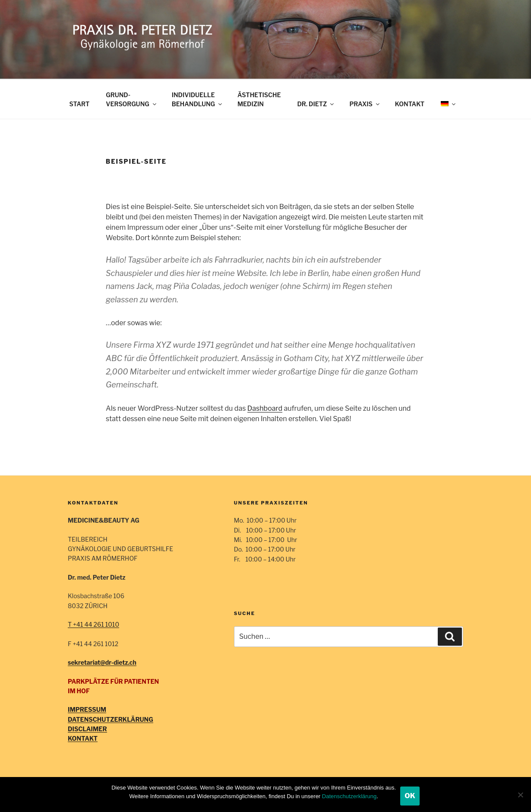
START (80, 104)
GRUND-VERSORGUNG (131, 99)
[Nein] (520, 795)
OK (410, 796)
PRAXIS (365, 104)
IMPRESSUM (87, 709)
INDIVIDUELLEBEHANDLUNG (198, 99)
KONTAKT (410, 104)
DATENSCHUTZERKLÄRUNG (111, 719)
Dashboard (265, 408)
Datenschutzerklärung (349, 796)
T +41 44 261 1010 (93, 624)
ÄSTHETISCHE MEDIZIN (259, 99)
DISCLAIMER (87, 729)
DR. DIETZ (316, 104)
